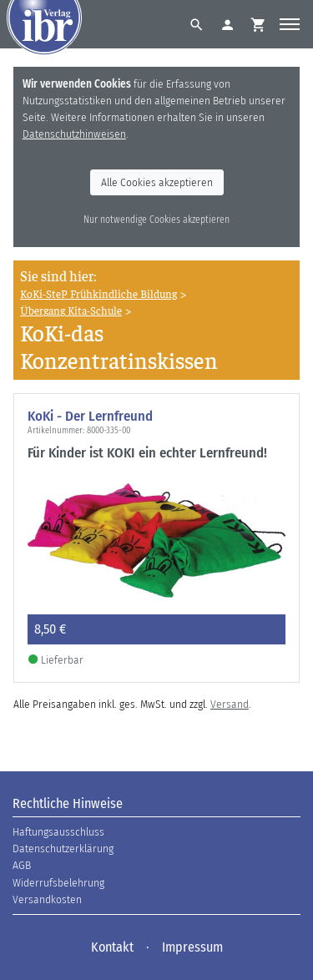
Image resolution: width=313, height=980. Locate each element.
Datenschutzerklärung (63, 849)
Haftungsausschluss (58, 832)
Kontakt (112, 947)
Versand (230, 704)
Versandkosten (47, 899)
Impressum (192, 947)
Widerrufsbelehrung (58, 883)
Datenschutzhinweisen (74, 134)
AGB (22, 865)
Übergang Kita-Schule (71, 310)
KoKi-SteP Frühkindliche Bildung (98, 293)
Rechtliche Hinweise (68, 803)
